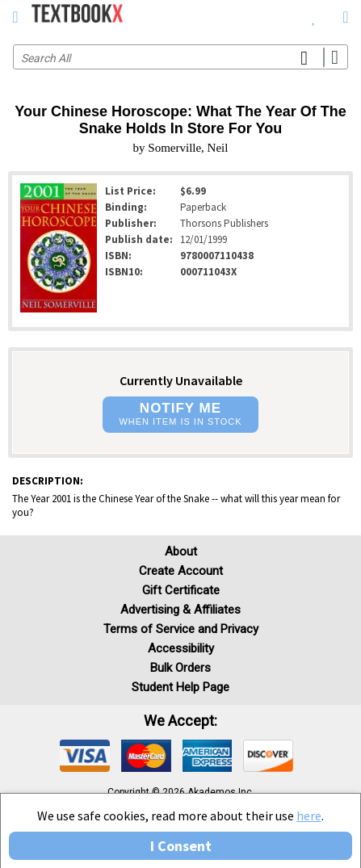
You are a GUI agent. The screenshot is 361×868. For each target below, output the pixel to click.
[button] (180, 415)
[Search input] (180, 57)
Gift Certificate (181, 590)
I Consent (181, 846)
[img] (85, 756)
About (181, 551)
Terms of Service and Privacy (181, 629)
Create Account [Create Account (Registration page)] (181, 571)
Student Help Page (180, 687)
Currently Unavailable (181, 380)
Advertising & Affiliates (180, 610)
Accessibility (181, 648)
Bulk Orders (180, 668)
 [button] (15, 17)
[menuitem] (314, 16)
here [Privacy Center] (309, 816)
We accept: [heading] (180, 721)
